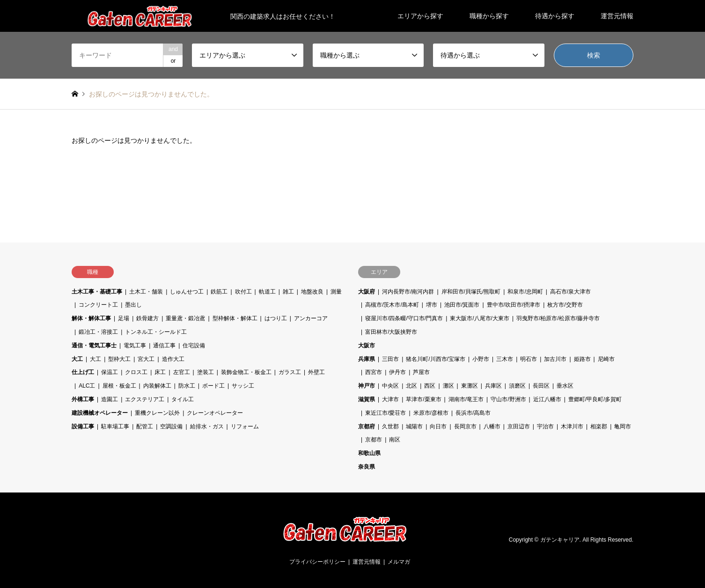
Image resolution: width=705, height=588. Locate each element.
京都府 (367, 426)
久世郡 (390, 426)
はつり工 (276, 318)
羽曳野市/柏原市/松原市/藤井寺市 (558, 318)
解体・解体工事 (91, 318)
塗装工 (206, 372)
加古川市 (555, 359)
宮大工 (146, 359)
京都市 (374, 440)
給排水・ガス (207, 426)
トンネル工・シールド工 (156, 332)
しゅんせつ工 (187, 292)
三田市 (390, 359)
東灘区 (470, 386)
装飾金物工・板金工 (246, 372)
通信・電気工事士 (94, 345)
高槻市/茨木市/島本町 (392, 305)
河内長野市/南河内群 (408, 292)
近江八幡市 (547, 399)
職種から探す (489, 16)
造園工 (110, 399)
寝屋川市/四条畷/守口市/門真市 (404, 318)
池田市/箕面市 (462, 305)
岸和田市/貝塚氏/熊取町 (471, 292)
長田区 (541, 386)
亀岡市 (623, 426)
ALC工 (87, 386)
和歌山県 (369, 453)
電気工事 (135, 345)
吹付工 (243, 292)
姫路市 (582, 359)
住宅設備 (194, 345)
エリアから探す (420, 16)
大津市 (390, 399)
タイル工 (183, 399)
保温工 (110, 372)
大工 (77, 359)
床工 (160, 372)
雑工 (288, 292)
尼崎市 (606, 359)
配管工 (145, 426)
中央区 (390, 386)
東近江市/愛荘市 (386, 413)
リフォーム (245, 426)
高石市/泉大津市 (570, 292)
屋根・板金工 (119, 386)
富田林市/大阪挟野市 (391, 332)
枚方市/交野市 (565, 305)
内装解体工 (157, 386)
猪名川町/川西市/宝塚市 (436, 359)
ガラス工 (290, 372)
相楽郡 (599, 426)
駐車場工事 (115, 426)
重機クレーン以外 (157, 413)
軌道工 (267, 292)
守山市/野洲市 (508, 399)
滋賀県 (367, 399)
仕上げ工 (83, 372)
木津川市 (572, 426)
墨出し (133, 305)
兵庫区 (493, 386)
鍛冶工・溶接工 (98, 332)
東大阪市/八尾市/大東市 (480, 318)
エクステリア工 (145, 399)
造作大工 (173, 359)
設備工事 (83, 426)
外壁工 (316, 372)
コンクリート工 (98, 305)
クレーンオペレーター (215, 413)
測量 (336, 292)
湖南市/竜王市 (466, 399)
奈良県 (367, 467)
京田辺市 (519, 426)
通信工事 (164, 345)
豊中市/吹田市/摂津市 (514, 305)
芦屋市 (421, 372)
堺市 (432, 305)
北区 (411, 386)
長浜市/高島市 (473, 413)
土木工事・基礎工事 (97, 292)
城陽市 (414, 426)
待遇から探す (555, 16)
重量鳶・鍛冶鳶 (185, 318)
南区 (395, 440)
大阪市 (367, 345)
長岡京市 (465, 426)
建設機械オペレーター (100, 413)
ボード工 (213, 386)
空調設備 (171, 426)
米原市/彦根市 (431, 413)
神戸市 (367, 386)
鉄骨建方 (147, 318)
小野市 (481, 359)
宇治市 (545, 426)
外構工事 (83, 399)
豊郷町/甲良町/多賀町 (595, 399)
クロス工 (136, 372)
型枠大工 (119, 359)
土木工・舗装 (146, 292)
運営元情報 (617, 16)
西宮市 (374, 372)
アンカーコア (311, 318)
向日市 (438, 426)
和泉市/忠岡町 (525, 292)
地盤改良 (312, 292)
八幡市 (492, 426)
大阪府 (367, 292)
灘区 (448, 386)
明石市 (529, 359)
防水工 (187, 386)
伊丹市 (397, 372)
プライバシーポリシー (317, 562)
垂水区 (565, 386)
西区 (430, 386)
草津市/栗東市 (423, 399)
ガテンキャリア (560, 540)
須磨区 (517, 386)
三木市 (505, 359)
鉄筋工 (219, 292)
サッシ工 (243, 386)
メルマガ (399, 562)
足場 (124, 318)
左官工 (182, 372)
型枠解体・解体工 (235, 318)
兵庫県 (367, 359)
